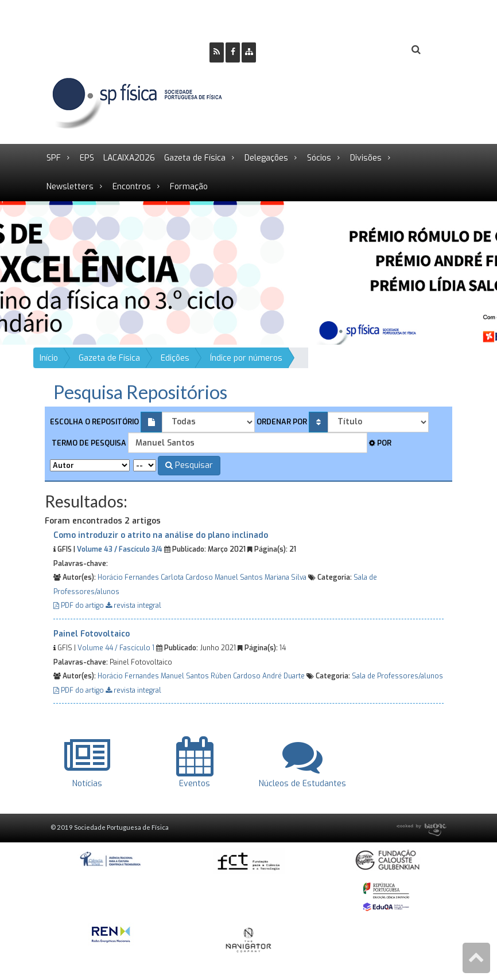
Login (370, 50)
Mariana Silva (286, 577)
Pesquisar (189, 465)
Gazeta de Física (195, 158)
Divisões (366, 158)
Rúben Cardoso (236, 676)
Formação (189, 187)
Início (49, 358)
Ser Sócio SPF (304, 50)
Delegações (266, 158)
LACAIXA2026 (129, 158)
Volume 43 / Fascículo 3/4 (120, 549)
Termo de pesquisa (88, 443)
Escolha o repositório (94, 422)
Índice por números (246, 358)
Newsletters (70, 187)
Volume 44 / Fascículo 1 (116, 648)
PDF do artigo (79, 606)
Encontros (132, 187)
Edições (175, 358)
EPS (87, 158)
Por (380, 443)
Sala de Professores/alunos (397, 676)
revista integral (133, 606)
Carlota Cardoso (187, 577)
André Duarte (284, 676)
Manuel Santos (239, 577)
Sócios (319, 158)
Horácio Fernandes (128, 577)
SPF (54, 158)
